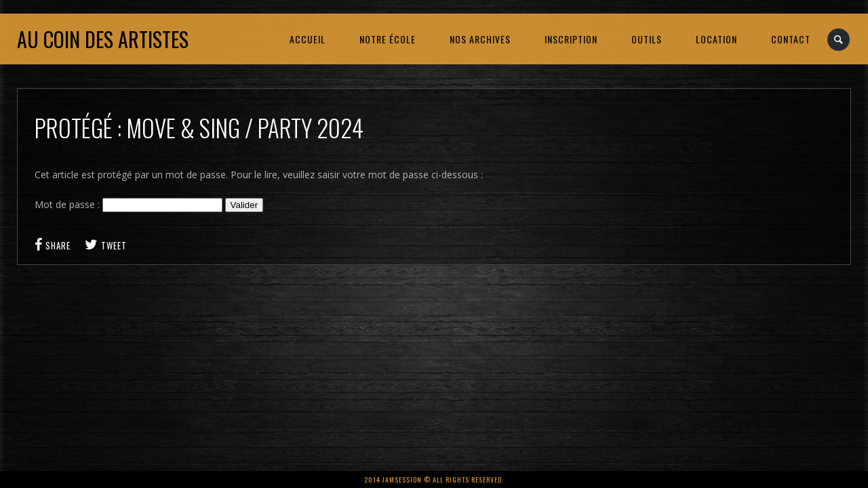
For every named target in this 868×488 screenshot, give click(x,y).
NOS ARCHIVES (480, 39)
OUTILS (647, 39)
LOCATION (716, 39)
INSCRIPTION (571, 39)
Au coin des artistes (103, 39)
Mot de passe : (129, 204)
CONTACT (791, 39)
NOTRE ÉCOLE (388, 39)
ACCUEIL (308, 39)
